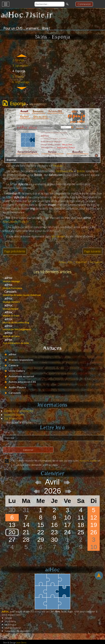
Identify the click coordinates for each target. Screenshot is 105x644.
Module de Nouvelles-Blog (16, 323)
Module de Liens (11, 336)
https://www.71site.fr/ (16, 222)
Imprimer (81, 262)
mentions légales (88, 461)
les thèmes (58, 236)
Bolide (81, 171)
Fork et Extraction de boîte (16, 343)
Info (70, 262)
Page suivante (92, 251)
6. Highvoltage (21, 82)
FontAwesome (65, 171)
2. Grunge (18, 60)
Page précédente (15, 251)
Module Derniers (11, 302)
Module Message (11, 281)
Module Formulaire (12, 288)
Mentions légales (14, 415)
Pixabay (58, 166)
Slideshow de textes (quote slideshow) (22, 295)
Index (62, 262)
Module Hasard (10, 309)
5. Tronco (18, 77)
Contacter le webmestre (19, 411)
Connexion (84, 4)
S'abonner (28, 450)
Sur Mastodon (13, 418)
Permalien (96, 262)
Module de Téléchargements (17, 329)
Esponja (18, 104)
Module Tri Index (11, 316)
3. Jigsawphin (20, 66)
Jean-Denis (21, 643)
